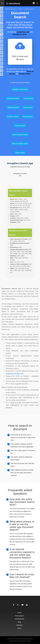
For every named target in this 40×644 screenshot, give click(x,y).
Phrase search (20, 126)
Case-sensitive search (20, 135)
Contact (28, 641)
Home (20, 613)
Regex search (28, 116)
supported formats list (14, 374)
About (19, 628)
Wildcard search (13, 107)
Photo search (20, 153)
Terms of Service (22, 641)
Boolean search (13, 116)
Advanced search (13, 98)
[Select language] (32, 3)
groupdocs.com (23, 32)
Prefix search (28, 107)
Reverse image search (20, 144)
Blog (19, 622)
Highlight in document (20, 89)
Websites (19, 625)
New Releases (20, 619)
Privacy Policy (25, 74)
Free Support (19, 616)
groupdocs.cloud (20, 34)
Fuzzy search (28, 98)
